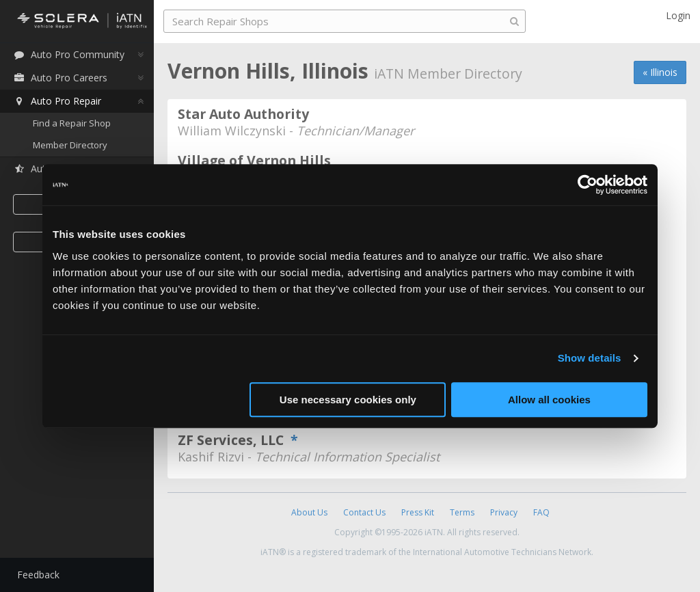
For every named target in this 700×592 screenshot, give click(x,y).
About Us (309, 512)
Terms (462, 512)
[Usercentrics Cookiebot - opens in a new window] (588, 185)
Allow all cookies (549, 400)
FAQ (541, 512)
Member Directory (70, 145)
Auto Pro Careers (60, 78)
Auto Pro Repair (57, 101)
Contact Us (364, 512)
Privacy (504, 512)
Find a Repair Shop (72, 123)
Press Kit (418, 512)
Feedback (38, 575)
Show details (590, 358)
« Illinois (660, 72)
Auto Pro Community (69, 54)
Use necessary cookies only (348, 400)
